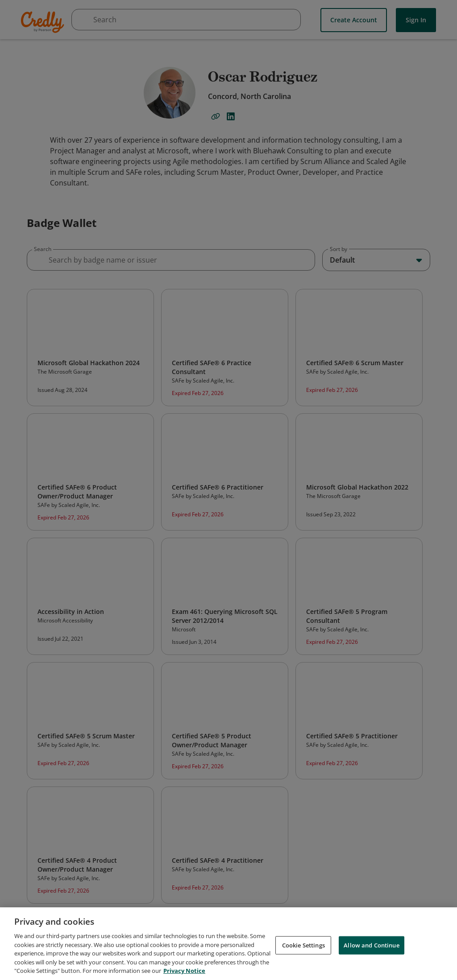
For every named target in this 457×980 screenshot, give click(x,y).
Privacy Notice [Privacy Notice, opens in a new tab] (184, 971)
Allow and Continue (371, 945)
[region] (228, 944)
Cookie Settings (303, 945)
